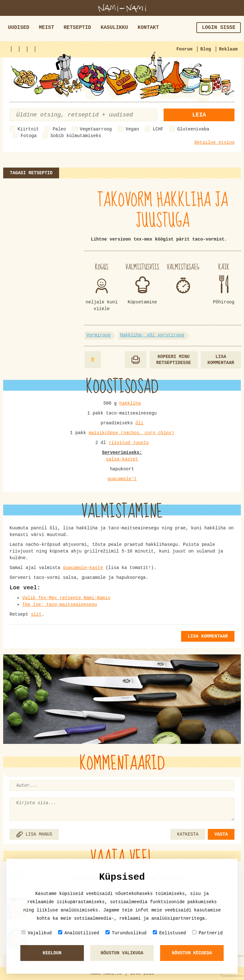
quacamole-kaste (83, 568)
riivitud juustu (129, 443)
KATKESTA (188, 834)
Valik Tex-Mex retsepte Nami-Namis (66, 598)
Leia (199, 115)
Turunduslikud (126, 933)
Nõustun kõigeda (192, 953)
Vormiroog (98, 335)
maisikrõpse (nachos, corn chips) (131, 433)
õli (139, 423)
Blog (206, 49)
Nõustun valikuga (122, 953)
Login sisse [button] (219, 28)
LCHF (158, 129)
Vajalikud (37, 933)
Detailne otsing (214, 142)
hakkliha (130, 403)
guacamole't (122, 479)
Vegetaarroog (96, 129)
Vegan (132, 129)
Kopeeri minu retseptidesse (174, 360)
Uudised (19, 28)
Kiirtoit (28, 129)
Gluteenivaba (193, 129)
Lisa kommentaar (221, 360)
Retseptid (77, 28)
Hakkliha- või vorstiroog (152, 335)
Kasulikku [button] (114, 28)
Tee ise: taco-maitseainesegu (60, 605)
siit (36, 614)
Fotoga (29, 136)
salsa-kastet (122, 459)
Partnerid (207, 933)
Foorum (184, 49)
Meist (46, 28)
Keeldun (52, 953)
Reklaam (228, 49)
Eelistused (169, 933)
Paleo (59, 129)
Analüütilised (79, 933)
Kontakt (148, 28)
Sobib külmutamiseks (76, 136)
